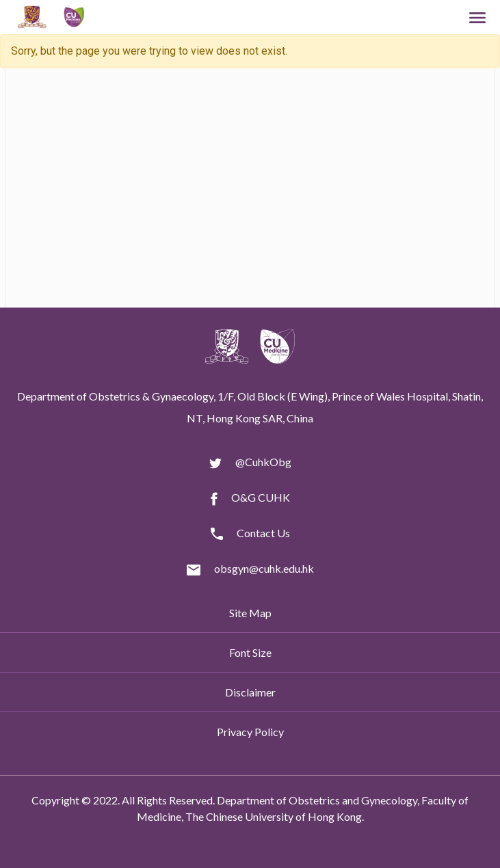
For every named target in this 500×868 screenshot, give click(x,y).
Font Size (250, 652)
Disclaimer (250, 692)
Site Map (250, 613)
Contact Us (263, 533)
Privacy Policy (250, 732)
